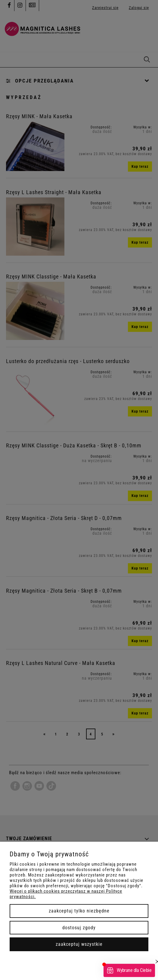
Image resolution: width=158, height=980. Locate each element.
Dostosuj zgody (79, 928)
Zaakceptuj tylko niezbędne (79, 911)
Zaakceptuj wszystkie (79, 944)
